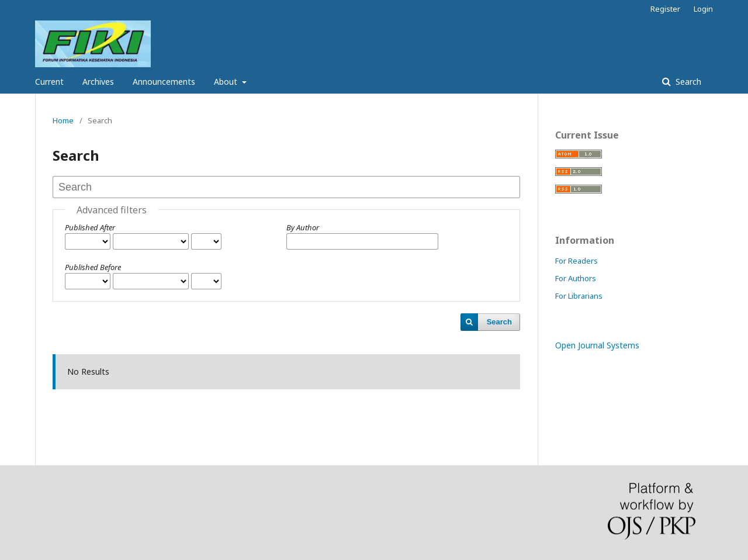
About (227, 82)
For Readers (576, 261)
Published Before (93, 267)
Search (687, 82)
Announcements (164, 82)
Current (49, 82)
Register (665, 9)
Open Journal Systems (597, 345)
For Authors (576, 278)
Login (703, 9)
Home (63, 120)
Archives (98, 82)
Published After (90, 227)
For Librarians (579, 296)
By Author (303, 227)
